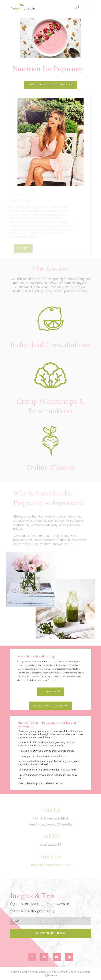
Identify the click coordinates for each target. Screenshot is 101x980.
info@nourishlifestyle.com (50, 865)
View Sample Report (51, 706)
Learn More (50, 692)
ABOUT (23, 248)
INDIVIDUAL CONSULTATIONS (51, 85)
